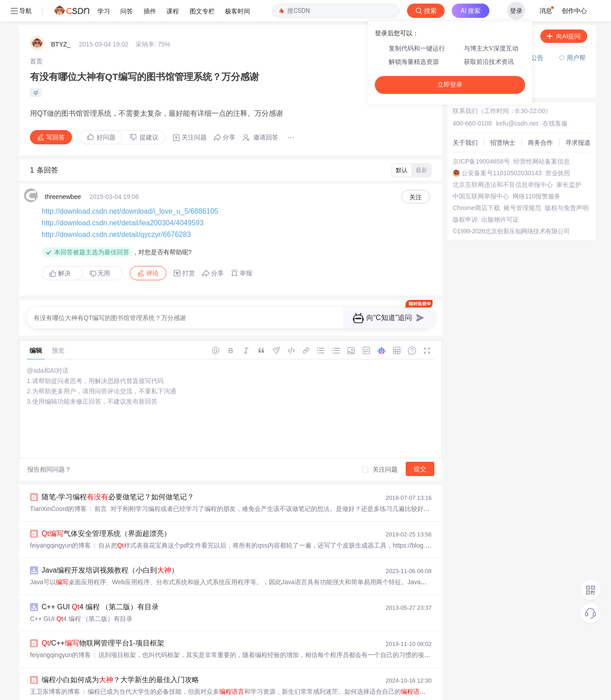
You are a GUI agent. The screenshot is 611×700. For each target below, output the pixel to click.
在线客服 (555, 102)
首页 (36, 40)
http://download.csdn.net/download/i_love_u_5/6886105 (130, 190)
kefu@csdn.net (517, 102)
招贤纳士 (503, 121)
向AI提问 (564, 15)
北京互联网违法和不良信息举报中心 (503, 163)
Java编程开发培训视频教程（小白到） (110, 549)
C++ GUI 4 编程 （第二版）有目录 (100, 585)
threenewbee (63, 175)
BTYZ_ (61, 23)
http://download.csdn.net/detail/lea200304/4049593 (123, 201)
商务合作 (540, 121)
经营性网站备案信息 (542, 140)
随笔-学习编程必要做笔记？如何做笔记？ (118, 475)
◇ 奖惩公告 (472, 65)
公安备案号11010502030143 (502, 152)
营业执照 (558, 152)
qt (36, 71)
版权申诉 (465, 198)
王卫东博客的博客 (55, 670)
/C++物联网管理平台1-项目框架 (103, 622)
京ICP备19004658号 (481, 140)
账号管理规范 (522, 186)
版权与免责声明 (567, 186)
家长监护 (569, 163)
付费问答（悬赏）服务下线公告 (501, 36)
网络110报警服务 (537, 175)
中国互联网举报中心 (481, 175)
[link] (36, 40)
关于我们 (465, 121)
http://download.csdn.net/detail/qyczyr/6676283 (116, 213)
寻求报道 (578, 121)
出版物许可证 (500, 198)
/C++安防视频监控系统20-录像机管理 (112, 695)
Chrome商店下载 (476, 186)
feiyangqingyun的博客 (60, 524)
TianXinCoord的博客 (58, 487)
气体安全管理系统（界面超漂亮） (106, 512)
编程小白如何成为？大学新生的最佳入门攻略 (120, 658)
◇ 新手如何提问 (479, 56)
